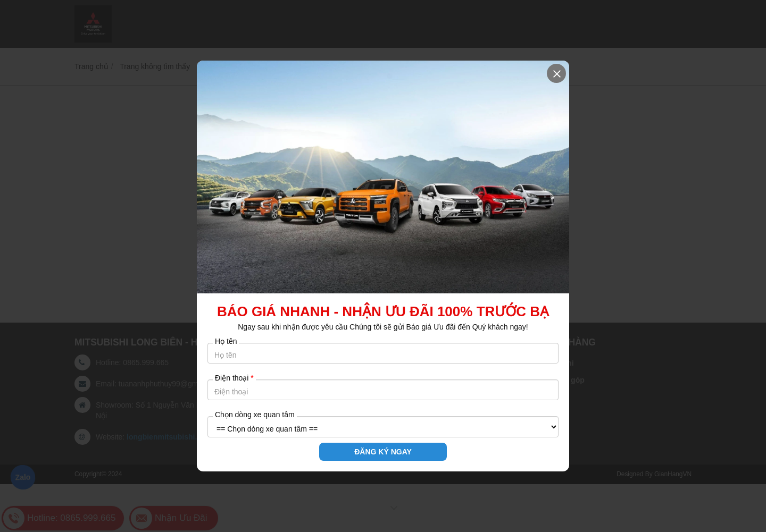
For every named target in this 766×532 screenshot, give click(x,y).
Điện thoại (234, 378)
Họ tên (226, 341)
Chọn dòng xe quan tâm (255, 415)
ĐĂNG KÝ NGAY (383, 452)
